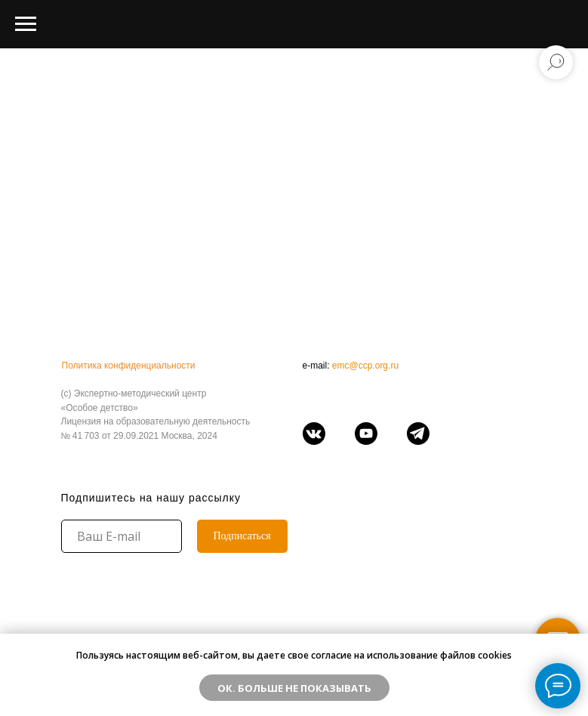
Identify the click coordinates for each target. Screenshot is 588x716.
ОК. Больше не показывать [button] (294, 688)
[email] (122, 536)
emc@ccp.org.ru (365, 366)
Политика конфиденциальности (129, 366)
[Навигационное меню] (26, 24)
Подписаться (242, 536)
